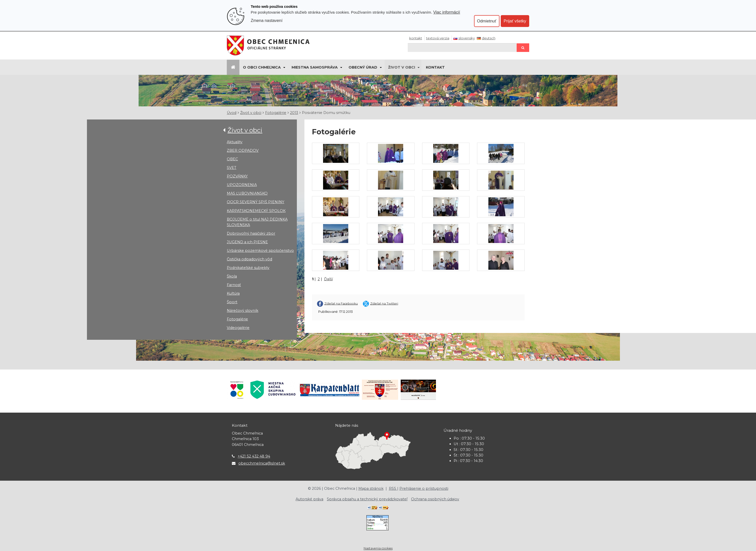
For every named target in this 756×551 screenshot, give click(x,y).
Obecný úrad (363, 67)
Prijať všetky (515, 21)
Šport (232, 302)
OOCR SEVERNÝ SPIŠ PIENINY (256, 202)
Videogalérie (238, 328)
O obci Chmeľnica (262, 67)
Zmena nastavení (267, 20)
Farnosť (234, 285)
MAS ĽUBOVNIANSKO (247, 193)
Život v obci (402, 67)
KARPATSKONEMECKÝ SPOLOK (256, 211)
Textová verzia (438, 38)
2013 (294, 113)
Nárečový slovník (243, 311)
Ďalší (328, 279)
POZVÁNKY (237, 176)
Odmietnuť (487, 21)
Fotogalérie (276, 113)
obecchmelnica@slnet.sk (262, 463)
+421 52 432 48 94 (254, 456)
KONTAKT (435, 67)
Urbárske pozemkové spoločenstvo (260, 251)
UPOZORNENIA (242, 185)
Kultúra (233, 293)
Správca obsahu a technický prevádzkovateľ (367, 499)
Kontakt (416, 38)
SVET (232, 168)
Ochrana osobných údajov (435, 499)
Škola (232, 276)
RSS (393, 488)
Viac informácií (447, 12)
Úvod (232, 113)
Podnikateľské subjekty (248, 268)
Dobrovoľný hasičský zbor (251, 233)
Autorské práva (309, 499)
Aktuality (235, 142)
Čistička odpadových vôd (249, 259)
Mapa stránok (371, 488)
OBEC (232, 159)
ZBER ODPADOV (243, 150)
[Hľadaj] (462, 48)
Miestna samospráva (315, 67)
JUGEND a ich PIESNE (247, 242)
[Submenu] (284, 67)
